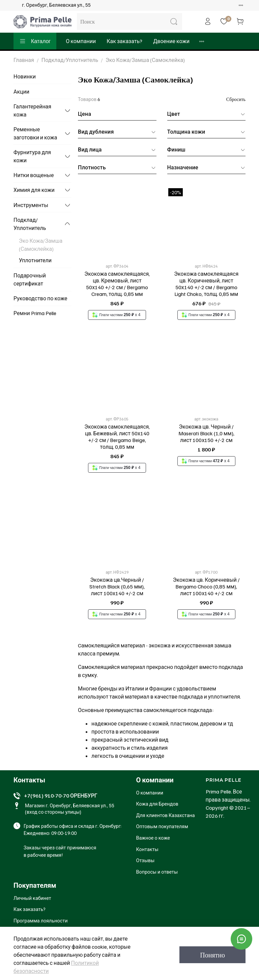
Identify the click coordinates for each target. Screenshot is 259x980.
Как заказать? (124, 41)
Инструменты (31, 205)
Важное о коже (153, 838)
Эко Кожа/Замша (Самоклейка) (41, 245)
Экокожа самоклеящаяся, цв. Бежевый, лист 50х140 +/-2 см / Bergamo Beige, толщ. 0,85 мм (117, 437)
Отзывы (146, 860)
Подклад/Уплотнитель (70, 60)
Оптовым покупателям (162, 826)
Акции (21, 92)
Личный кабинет (32, 898)
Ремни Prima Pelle (35, 313)
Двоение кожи (171, 41)
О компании (81, 41)
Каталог (35, 41)
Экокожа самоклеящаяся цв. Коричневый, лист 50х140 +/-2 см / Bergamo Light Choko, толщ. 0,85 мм (206, 284)
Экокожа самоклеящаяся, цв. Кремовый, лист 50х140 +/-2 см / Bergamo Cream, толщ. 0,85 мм (117, 284)
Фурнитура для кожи (32, 156)
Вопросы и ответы (157, 872)
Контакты (147, 849)
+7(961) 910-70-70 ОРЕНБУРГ (61, 796)
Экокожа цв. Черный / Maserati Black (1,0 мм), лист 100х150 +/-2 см (206, 433)
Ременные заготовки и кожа (35, 133)
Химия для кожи (34, 190)
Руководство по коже (40, 298)
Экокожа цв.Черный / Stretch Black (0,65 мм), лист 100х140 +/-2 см (117, 586)
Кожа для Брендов (157, 804)
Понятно (212, 955)
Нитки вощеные (34, 175)
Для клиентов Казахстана (166, 815)
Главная (24, 60)
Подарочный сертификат (30, 279)
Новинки (25, 76)
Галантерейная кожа (32, 110)
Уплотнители (35, 260)
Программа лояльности (41, 920)
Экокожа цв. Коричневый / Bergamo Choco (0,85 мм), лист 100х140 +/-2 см (206, 586)
